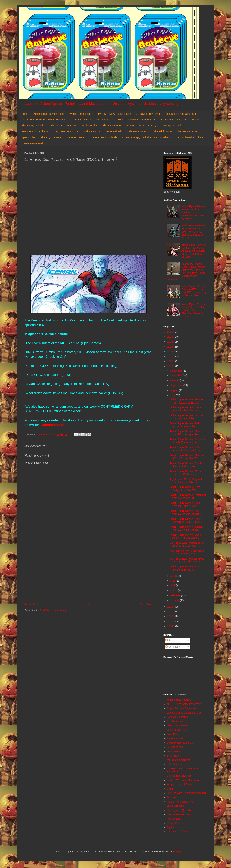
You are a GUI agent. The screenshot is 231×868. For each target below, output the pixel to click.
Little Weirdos (174, 764)
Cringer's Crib (92, 131)
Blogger (177, 852)
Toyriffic (171, 827)
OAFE (170, 789)
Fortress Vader (77, 137)
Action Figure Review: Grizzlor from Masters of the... (187, 417)
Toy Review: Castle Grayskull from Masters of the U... (186, 481)
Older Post (146, 604)
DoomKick (172, 734)
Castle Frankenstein (33, 143)
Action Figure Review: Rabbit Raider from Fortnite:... (186, 425)
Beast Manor (192, 120)
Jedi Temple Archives (178, 760)
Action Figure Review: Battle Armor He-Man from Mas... (186, 449)
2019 (170, 366)
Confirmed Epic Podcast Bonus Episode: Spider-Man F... (187, 544)
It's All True (173, 756)
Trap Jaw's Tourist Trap (66, 131)
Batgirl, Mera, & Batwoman (182, 708)
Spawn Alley (29, 137)
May (173, 581)
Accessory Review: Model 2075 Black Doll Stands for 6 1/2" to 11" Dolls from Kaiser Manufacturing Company (187, 271)
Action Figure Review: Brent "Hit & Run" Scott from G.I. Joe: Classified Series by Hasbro (194, 232)
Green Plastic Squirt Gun (181, 743)
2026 (170, 332)
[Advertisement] (88, 572)
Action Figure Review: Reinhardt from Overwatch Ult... (188, 497)
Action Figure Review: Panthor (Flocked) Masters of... (187, 465)
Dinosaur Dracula (176, 730)
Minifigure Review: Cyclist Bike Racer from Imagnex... (187, 552)
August (174, 390)
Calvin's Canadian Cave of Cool (184, 713)
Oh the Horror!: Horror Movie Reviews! (43, 120)
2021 (170, 356)
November (176, 376)
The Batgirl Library (80, 120)
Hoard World (174, 751)
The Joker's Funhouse (63, 126)
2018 (170, 607)
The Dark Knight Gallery (109, 120)
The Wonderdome (187, 131)
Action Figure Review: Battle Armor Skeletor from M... (186, 409)
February (176, 595)
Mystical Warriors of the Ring (183, 780)
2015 (170, 621)
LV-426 (130, 126)
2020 (170, 361)
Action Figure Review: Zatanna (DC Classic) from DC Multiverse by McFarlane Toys (194, 291)
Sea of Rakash (113, 131)
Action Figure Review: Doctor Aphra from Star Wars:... (186, 536)
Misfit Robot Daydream (179, 776)
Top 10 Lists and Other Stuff (181, 114)
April (173, 586)
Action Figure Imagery (179, 700)
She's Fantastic (175, 806)
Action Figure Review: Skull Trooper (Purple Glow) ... (185, 504)
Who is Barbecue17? (81, 114)
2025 (170, 337)
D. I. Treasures (175, 721)
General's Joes (175, 738)
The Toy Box (174, 819)
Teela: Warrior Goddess (35, 131)
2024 (170, 342)
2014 (170, 626)
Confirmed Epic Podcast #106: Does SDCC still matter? (187, 560)
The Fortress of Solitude (103, 137)
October (175, 380)
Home (25, 114)
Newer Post (32, 604)
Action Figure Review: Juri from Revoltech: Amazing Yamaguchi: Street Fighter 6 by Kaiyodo (194, 251)
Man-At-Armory (148, 126)
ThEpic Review (175, 823)
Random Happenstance (180, 802)
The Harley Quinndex (34, 126)
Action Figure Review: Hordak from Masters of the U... (186, 401)
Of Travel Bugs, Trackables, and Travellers (146, 137)
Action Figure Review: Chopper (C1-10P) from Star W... (187, 457)
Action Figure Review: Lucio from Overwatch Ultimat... (185, 512)
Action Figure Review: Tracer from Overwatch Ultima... (186, 528)
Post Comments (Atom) (53, 610)
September (177, 385)
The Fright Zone (163, 131)
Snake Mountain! (170, 120)
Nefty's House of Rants (179, 784)
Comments (173, 647)
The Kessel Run (112, 126)
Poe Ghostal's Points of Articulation (186, 793)
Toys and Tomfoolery (178, 832)
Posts (170, 640)
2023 (170, 347)
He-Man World (175, 747)
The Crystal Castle (172, 126)
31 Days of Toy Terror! (148, 114)
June (173, 576)
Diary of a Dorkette (177, 725)
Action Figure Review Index (49, 114)
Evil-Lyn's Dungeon (138, 131)
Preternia (172, 797)
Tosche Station (89, 126)
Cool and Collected (177, 717)
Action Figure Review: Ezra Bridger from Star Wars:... (185, 489)
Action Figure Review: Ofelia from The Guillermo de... (186, 473)
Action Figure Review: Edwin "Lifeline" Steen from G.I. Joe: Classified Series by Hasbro (194, 310)
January (175, 600)
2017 (170, 611)
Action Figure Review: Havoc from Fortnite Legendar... (186, 433)
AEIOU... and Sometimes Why (184, 704)
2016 (170, 616)
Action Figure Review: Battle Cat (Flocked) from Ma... (188, 568)
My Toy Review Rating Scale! (115, 114)
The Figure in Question (179, 810)
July (173, 395)
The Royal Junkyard (52, 137)
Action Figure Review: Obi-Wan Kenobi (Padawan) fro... (187, 441)
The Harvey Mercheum (179, 814)
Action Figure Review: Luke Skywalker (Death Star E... (186, 520)
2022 (170, 352)
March (174, 591)
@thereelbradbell (53, 425)
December (176, 371)
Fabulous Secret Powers (142, 120)
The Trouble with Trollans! (190, 137)
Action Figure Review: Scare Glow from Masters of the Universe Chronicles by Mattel (194, 212)
